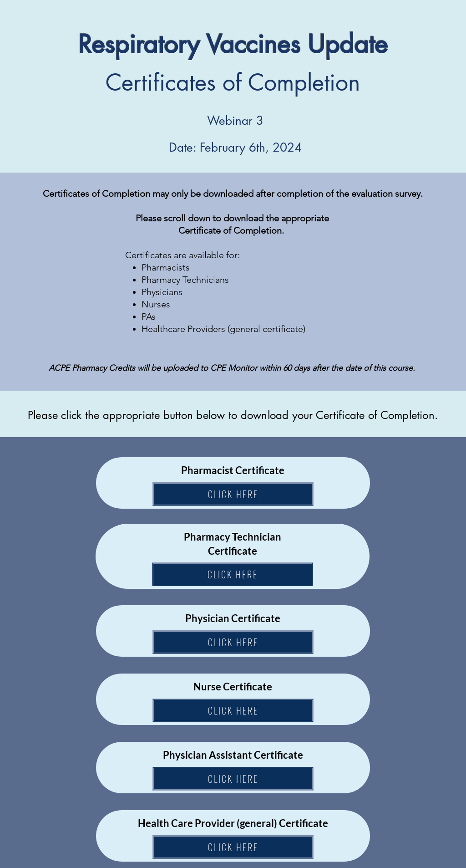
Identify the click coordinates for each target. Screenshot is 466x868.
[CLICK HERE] (233, 494)
